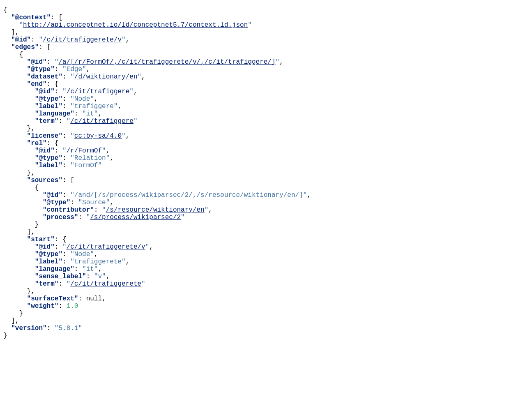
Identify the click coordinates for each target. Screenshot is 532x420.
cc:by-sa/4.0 (98, 165)
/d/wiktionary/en (106, 92)
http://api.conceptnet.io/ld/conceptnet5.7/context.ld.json (135, 29)
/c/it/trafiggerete (106, 346)
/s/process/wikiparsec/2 (135, 264)
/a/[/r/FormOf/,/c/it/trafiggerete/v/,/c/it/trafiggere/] (167, 74)
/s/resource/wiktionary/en (155, 255)
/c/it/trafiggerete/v (82, 47)
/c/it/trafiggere (98, 111)
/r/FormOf (84, 183)
